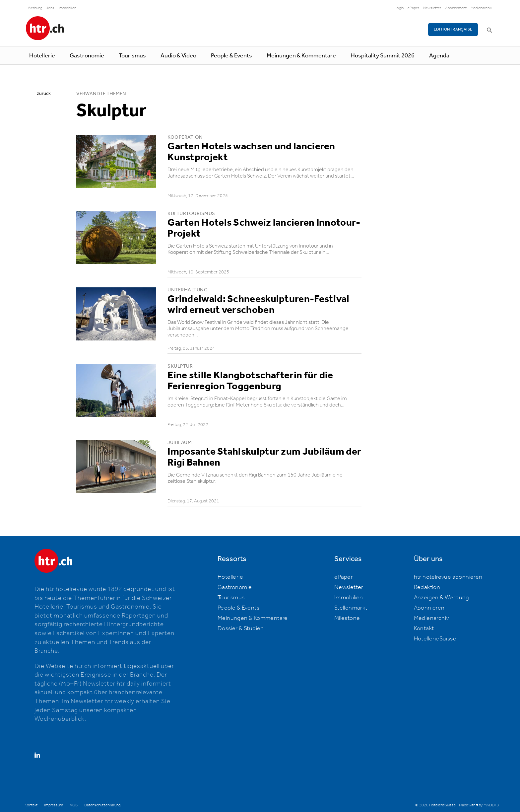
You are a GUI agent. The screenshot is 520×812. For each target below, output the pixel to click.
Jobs (50, 8)
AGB (74, 805)
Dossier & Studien (241, 628)
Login (399, 8)
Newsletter (432, 8)
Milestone (347, 618)
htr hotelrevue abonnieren (448, 577)
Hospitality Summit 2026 (383, 56)
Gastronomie (87, 56)
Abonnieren (429, 608)
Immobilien (67, 8)
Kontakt (424, 628)
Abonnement (456, 8)
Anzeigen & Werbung (442, 598)
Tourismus (132, 56)
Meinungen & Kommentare (301, 56)
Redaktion (427, 587)
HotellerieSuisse (435, 639)
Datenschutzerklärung (102, 805)
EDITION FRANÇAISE (453, 29)
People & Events (231, 56)
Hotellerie (42, 56)
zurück (44, 94)
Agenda (439, 56)
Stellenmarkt (351, 608)
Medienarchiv (481, 8)
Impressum (54, 805)
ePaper (413, 8)
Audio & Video (178, 56)
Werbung (35, 8)
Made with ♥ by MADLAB (479, 805)
